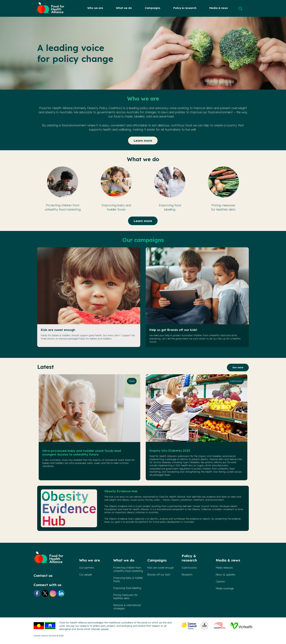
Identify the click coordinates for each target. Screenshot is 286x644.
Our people (86, 575)
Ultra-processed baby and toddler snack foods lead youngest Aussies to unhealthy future (82, 453)
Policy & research (185, 8)
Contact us (43, 576)
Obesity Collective (201, 509)
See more (238, 367)
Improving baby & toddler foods (128, 580)
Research (187, 575)
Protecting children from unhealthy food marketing (128, 569)
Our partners (87, 568)
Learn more (143, 141)
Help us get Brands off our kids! (173, 330)
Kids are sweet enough (58, 330)
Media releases (224, 568)
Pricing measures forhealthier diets (125, 597)
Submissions (189, 568)
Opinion (220, 582)
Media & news (219, 8)
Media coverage (225, 588)
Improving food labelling (127, 588)
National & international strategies (127, 607)
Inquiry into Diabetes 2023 (170, 451)
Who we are (95, 8)
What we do (124, 8)
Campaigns (153, 8)
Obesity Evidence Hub (121, 491)
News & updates (226, 575)
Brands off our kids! (159, 575)
